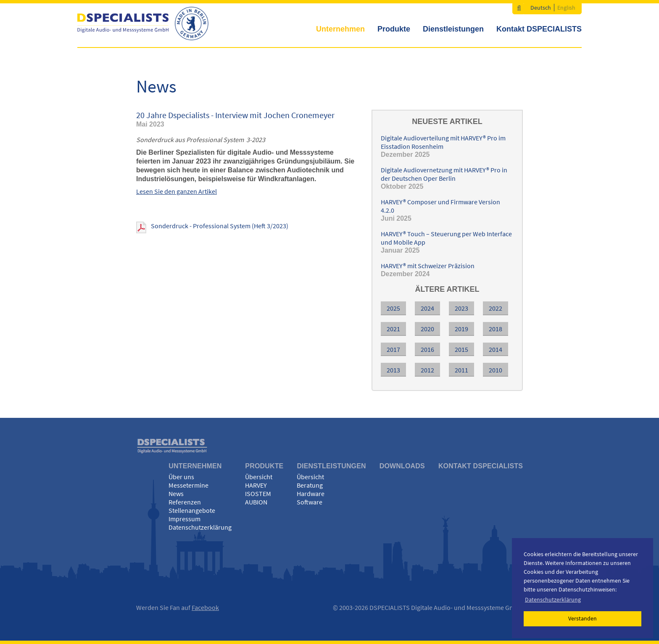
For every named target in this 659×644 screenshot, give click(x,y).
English (566, 8)
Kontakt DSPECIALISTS (539, 29)
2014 (496, 349)
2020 (427, 329)
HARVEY (256, 485)
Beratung (310, 485)
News (176, 494)
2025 (393, 308)
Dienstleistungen (453, 29)
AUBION (256, 502)
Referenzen (185, 502)
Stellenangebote (192, 510)
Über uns (181, 477)
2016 (427, 349)
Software (310, 502)
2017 (393, 349)
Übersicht (259, 477)
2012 (427, 370)
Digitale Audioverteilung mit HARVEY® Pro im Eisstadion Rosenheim (443, 142)
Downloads (402, 466)
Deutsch (541, 8)
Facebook (205, 607)
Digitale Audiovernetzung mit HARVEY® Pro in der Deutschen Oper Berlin (444, 174)
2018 (496, 329)
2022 (496, 308)
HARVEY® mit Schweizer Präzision (428, 266)
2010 (496, 370)
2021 (393, 329)
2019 (461, 329)
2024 (427, 308)
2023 (461, 308)
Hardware (311, 494)
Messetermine (188, 485)
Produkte (394, 29)
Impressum (185, 519)
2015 (461, 349)
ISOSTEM (258, 494)
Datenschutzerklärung (200, 527)
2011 (461, 370)
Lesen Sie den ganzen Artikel (177, 191)
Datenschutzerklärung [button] (553, 599)
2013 (393, 370)
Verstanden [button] (583, 618)
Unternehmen (340, 29)
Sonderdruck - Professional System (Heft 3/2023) (220, 226)
